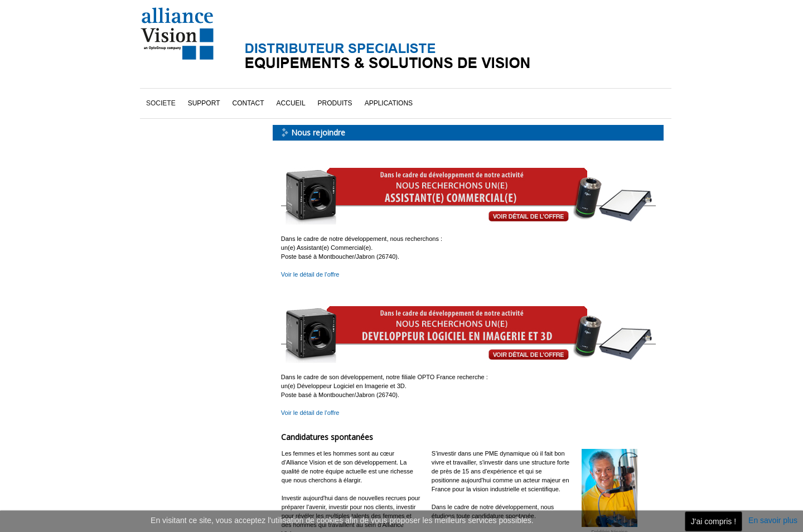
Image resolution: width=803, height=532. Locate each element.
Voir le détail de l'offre (310, 274)
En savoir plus (773, 520)
